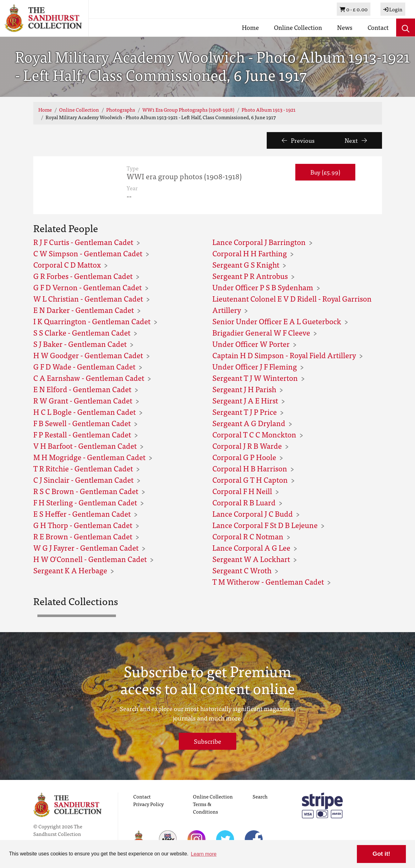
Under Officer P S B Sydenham (263, 287)
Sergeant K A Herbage (70, 570)
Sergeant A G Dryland (249, 423)
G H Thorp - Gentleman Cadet (83, 525)
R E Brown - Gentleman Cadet (83, 536)
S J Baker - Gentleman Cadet (80, 344)
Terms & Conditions (205, 808)
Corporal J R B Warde (247, 445)
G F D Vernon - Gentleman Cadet (87, 287)
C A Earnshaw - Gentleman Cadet (89, 378)
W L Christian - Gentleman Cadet (88, 298)
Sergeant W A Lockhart (251, 559)
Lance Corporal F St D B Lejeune (265, 525)
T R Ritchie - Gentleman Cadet (83, 468)
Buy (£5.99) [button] (325, 172)
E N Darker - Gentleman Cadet (84, 310)
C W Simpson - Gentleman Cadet (88, 253)
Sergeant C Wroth (242, 570)
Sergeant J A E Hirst (245, 400)
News (345, 27)
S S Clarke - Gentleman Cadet (82, 332)
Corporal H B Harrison (250, 468)
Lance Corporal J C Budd (253, 513)
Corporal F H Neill (242, 491)
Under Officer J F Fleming (255, 366)
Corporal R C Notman (248, 536)
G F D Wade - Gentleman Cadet (84, 366)
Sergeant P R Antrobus (250, 276)
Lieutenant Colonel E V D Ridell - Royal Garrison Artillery (292, 304)
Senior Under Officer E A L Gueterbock (277, 321)
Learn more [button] (204, 854)
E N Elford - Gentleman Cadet (82, 389)
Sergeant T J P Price (245, 412)
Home (250, 27)
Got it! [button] (381, 854)
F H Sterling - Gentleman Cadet (85, 502)
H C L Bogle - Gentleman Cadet (85, 412)
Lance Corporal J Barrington (259, 242)
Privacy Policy (148, 804)
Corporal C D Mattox (67, 264)
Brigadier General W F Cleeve (261, 332)
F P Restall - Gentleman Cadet (82, 434)
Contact (378, 27)
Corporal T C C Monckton (254, 434)
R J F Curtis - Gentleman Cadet (83, 242)
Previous (298, 140)
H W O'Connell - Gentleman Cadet (90, 559)
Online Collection (298, 27)
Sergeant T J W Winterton (255, 378)
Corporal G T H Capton (250, 479)
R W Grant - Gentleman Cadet (83, 400)
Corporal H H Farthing (250, 253)
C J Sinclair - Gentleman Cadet (83, 479)
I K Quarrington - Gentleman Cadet (92, 321)
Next (356, 140)
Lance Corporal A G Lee (251, 547)
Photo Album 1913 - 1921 (269, 109)
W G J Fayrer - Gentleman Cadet (86, 547)
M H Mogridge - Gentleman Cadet (89, 457)
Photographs (121, 109)
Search (260, 796)
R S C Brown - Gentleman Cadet (86, 491)
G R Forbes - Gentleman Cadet (83, 276)
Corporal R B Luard (244, 502)
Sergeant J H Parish (244, 389)
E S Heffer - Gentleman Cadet (82, 513)
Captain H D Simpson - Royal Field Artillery (284, 355)
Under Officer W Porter (251, 344)
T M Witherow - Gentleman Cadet (268, 581)
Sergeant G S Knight (246, 264)
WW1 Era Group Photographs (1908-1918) (188, 109)
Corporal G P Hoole (244, 457)
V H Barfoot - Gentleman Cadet (85, 445)
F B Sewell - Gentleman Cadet (82, 423)
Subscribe (207, 741)
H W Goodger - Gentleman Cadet (88, 355)
